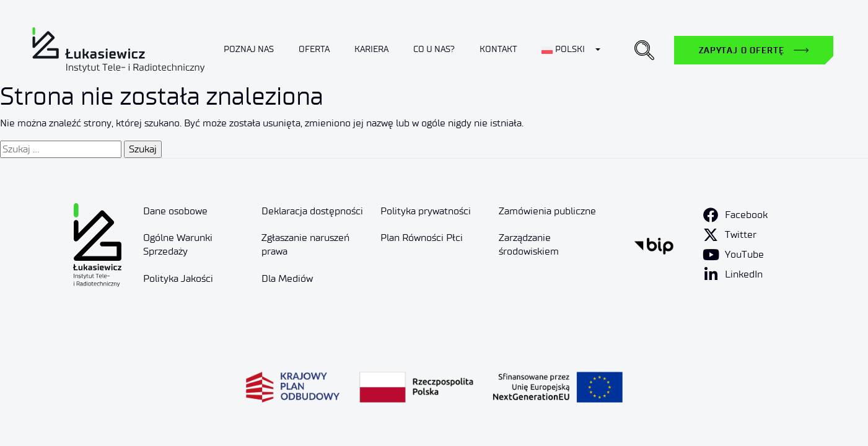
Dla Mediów (287, 278)
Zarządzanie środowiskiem (529, 244)
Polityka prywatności (426, 211)
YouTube (744, 254)
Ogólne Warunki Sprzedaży (178, 244)
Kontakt (498, 49)
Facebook (746, 215)
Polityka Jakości (178, 278)
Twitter (741, 234)
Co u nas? (434, 49)
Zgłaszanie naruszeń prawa (305, 244)
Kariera (371, 49)
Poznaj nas (249, 49)
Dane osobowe (175, 211)
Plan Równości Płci (422, 238)
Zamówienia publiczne (547, 211)
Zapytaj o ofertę (741, 50)
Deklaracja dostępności (312, 211)
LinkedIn (744, 274)
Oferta (314, 49)
